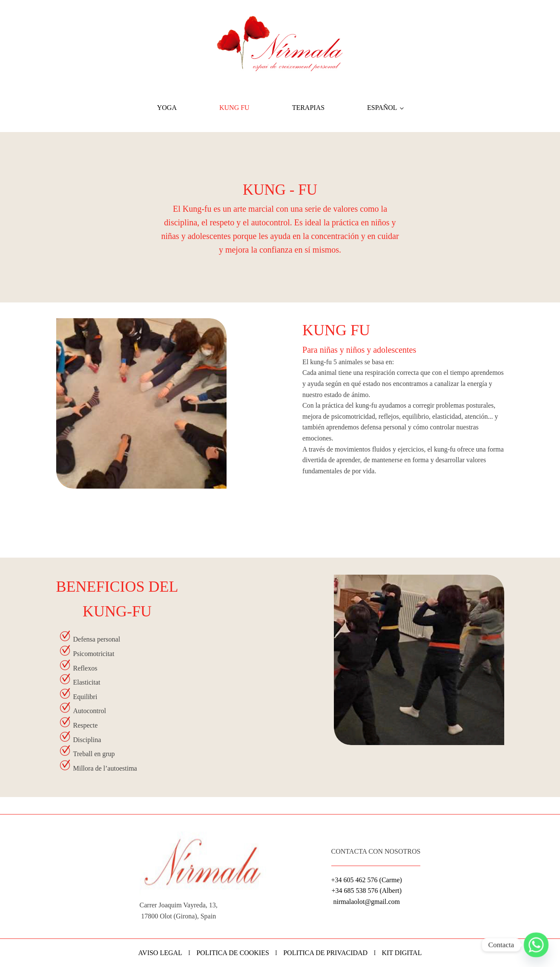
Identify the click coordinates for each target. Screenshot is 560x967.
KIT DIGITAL (402, 953)
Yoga (167, 108)
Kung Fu (234, 108)
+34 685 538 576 (355, 891)
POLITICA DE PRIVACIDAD (325, 953)
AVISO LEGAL (160, 953)
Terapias (308, 108)
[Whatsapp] (536, 945)
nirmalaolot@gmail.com (366, 902)
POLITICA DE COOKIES (233, 953)
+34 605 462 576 (355, 880)
